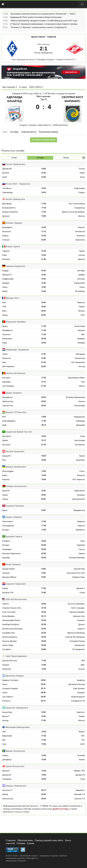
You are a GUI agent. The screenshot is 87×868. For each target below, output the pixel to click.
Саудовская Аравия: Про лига (19, 432)
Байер (5, 291)
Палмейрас (7, 549)
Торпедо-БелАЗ (78, 499)
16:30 (43, 173)
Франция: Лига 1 (13, 298)
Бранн (5, 510)
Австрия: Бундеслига (15, 451)
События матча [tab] (29, 132)
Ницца (5, 315)
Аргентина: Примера (15, 676)
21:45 (43, 259)
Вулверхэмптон (9, 208)
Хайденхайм (79, 283)
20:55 (43, 499)
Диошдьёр (80, 425)
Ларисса (81, 526)
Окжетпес (81, 712)
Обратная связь (25, 840)
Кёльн (82, 287)
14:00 (43, 169)
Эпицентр (81, 475)
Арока (5, 326)
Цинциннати (80, 645)
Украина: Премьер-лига (16, 467)
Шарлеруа (6, 382)
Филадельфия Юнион (11, 620)
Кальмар (81, 755)
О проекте (11, 840)
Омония (6, 665)
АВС (83, 335)
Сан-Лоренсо (8, 697)
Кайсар (5, 721)
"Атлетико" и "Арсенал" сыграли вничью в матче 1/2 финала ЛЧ (38, 27)
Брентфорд (7, 204)
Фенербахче (7, 397)
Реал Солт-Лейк (9, 612)
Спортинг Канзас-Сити (12, 608)
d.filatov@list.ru (32, 858)
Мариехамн (7, 736)
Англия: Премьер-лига (15, 199)
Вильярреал (7, 227)
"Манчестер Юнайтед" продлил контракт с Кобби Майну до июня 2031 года (44, 21)
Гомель (5, 499)
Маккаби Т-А (80, 794)
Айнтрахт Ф (7, 275)
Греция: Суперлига (14, 517)
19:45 (43, 358)
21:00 (43, 362)
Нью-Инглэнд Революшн (12, 629)
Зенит (82, 177)
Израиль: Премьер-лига (16, 786)
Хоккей (31, 843)
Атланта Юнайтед (10, 637)
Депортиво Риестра (77, 684)
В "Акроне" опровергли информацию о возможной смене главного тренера (44, 24)
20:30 (43, 684)
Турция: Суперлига (14, 393)
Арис (83, 665)
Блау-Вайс (80, 460)
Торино (82, 251)
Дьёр (4, 425)
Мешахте (6, 771)
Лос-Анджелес (79, 649)
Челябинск (7, 188)
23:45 (44, 612)
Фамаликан (7, 339)
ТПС (83, 740)
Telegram (22, 861)
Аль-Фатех (7, 436)
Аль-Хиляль (80, 445)
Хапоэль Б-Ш (8, 799)
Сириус (5, 755)
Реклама (21, 843)
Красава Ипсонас (10, 661)
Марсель (81, 303)
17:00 (44, 204)
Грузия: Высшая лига (15, 766)
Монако (82, 311)
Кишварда (80, 421)
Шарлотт (81, 629)
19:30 (44, 216)
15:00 (43, 188)
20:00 (43, 311)
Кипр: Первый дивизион (16, 656)
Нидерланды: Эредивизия (17, 350)
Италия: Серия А (13, 247)
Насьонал (6, 335)
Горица (5, 588)
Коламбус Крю (8, 633)
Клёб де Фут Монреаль (75, 637)
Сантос (82, 549)
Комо (5, 255)
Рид (4, 460)
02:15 (44, 616)
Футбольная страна (28, 856)
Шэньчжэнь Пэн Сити (76, 573)
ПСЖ (4, 307)
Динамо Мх (7, 169)
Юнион (82, 386)
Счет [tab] (5, 132)
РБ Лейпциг (80, 291)
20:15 (44, 425)
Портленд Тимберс (77, 612)
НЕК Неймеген (8, 367)
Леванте (81, 227)
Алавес (5, 236)
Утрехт (5, 354)
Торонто (6, 604)
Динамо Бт (7, 775)
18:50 (43, 436)
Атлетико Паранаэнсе (11, 554)
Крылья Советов (38, 37)
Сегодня (40, 158)
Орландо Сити (79, 616)
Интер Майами (8, 616)
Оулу (4, 744)
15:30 (44, 475)
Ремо (83, 541)
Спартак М (51, 37)
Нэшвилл (81, 620)
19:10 (43, 440)
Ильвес (82, 732)
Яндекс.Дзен (11, 861)
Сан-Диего (7, 649)
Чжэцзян (6, 573)
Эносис (82, 669)
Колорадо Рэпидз (77, 641)
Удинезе (6, 251)
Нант (4, 303)
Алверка (81, 343)
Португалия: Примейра (16, 322)
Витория (6, 545)
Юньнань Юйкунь (9, 577)
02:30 (44, 554)
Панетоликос (8, 522)
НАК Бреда (80, 354)
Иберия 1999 (79, 771)
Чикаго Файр (8, 645)
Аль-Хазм (6, 445)
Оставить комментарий (44, 140)
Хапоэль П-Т (7, 790)
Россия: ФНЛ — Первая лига (18, 184)
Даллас (82, 624)
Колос (82, 471)
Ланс (83, 315)
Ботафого (6, 541)
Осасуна (6, 240)
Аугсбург (81, 271)
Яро (4, 740)
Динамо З (81, 588)
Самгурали (7, 779)
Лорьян (82, 307)
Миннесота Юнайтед (76, 633)
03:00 (44, 558)
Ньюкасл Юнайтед (10, 212)
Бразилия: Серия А (14, 537)
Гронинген (6, 358)
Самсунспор (7, 406)
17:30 (44, 326)
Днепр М (6, 491)
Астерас (6, 530)
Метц (4, 311)
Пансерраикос (8, 526)
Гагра (83, 779)
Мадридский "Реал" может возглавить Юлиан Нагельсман (36, 17)
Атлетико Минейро (77, 558)
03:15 (43, 701)
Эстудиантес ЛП (78, 701)
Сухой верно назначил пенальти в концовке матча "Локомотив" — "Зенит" (43, 14)
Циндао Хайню (8, 569)
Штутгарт (81, 279)
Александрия (8, 471)
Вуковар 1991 (8, 593)
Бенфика (81, 339)
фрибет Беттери (60, 809)
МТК (4, 417)
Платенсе (6, 701)
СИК (4, 732)
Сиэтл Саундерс (78, 608)
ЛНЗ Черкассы (79, 480)
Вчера (14, 158)
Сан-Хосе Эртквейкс (76, 604)
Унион (5, 287)
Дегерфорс (7, 760)
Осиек (82, 593)
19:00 (43, 177)
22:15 (43, 689)
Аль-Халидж (80, 440)
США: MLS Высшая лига (16, 599)
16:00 (43, 192)
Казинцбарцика (9, 421)
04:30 (44, 649)
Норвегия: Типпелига (15, 506)
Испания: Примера (14, 223)
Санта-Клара (79, 326)
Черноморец (7, 192)
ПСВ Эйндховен (78, 362)
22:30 (44, 343)
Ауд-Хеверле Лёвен (76, 378)
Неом (82, 436)
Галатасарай (79, 406)
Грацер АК (6, 456)
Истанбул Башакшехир (75, 397)
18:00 (43, 307)
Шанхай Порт (79, 569)
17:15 (43, 232)
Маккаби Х (80, 790)
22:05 (43, 315)
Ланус (5, 684)
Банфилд (81, 680)
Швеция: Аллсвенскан (15, 751)
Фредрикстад (79, 510)
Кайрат (82, 716)
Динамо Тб (80, 775)
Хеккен (82, 760)
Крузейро (6, 558)
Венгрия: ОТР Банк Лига (16, 412)
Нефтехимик (80, 188)
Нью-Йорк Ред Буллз (11, 624)
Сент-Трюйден (8, 386)
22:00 (43, 240)
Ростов (82, 169)
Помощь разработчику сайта (49, 840)
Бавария (6, 283)
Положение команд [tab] (48, 132)
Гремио (82, 554)
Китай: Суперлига (13, 564)
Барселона (80, 240)
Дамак (5, 440)
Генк (83, 382)
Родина (82, 192)
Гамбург (81, 275)
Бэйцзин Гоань (79, 577)
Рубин (82, 173)
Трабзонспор (8, 401)
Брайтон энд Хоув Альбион (73, 212)
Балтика (6, 173)
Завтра (66, 158)
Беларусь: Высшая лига (16, 486)
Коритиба (81, 545)
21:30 (44, 608)
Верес (5, 475)
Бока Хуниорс (79, 689)
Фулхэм (81, 216)
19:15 (43, 382)
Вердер (5, 271)
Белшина (81, 495)
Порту (5, 343)
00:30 (44, 545)
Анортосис (7, 669)
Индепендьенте (78, 697)
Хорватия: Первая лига (16, 584)
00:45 (43, 693)
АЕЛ (83, 661)
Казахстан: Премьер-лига (17, 708)
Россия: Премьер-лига (44, 53)
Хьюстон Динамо (9, 641)
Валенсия (6, 232)
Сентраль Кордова (10, 689)
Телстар (81, 367)
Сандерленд (79, 208)
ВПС (83, 736)
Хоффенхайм (8, 279)
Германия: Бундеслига (16, 266)
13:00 (44, 471)
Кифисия (81, 522)
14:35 (43, 573)
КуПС (83, 744)
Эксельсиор (80, 358)
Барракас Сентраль (10, 680)
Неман (5, 495)
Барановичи (80, 491)
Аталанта (6, 259)
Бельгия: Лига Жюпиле (16, 373)
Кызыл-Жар (7, 712)
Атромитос (80, 530)
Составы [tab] (14, 132)
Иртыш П (6, 716)
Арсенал (6, 216)
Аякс (4, 362)
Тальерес (81, 693)
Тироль (82, 456)
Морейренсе (7, 330)
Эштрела (81, 330)
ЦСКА (5, 177)
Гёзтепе (82, 401)
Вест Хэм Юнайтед (77, 204)
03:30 (44, 641)
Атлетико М (80, 232)
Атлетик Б (81, 236)
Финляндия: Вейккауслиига (18, 727)
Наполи (82, 255)
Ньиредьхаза (79, 417)
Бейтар (5, 794)
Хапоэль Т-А (80, 799)
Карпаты (6, 480)
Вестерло (6, 378)
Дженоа (81, 259)
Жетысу (81, 721)
